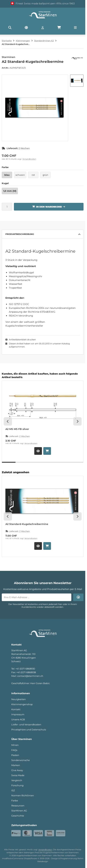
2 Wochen (24, 148)
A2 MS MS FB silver (17, 429)
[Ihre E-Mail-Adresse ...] (37, 597)
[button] (77, 81)
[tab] (9, 464)
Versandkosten (29, 159)
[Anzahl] (7, 207)
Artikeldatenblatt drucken (22, 340)
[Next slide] (77, 421)
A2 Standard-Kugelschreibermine (27, 524)
